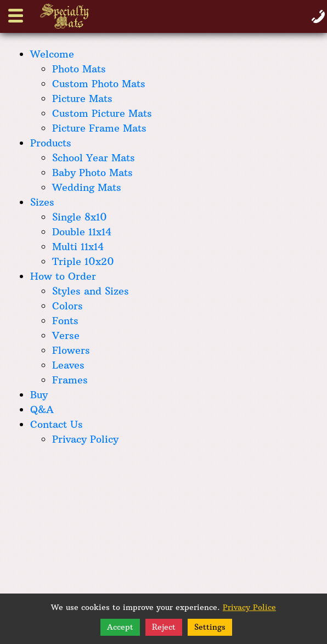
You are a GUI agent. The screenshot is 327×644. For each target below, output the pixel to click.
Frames (70, 380)
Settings (210, 627)
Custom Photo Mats (99, 84)
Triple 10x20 (83, 261)
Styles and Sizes (91, 291)
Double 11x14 (82, 232)
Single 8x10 (80, 217)
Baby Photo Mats (92, 173)
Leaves (68, 365)
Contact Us (57, 424)
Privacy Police (249, 607)
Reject (164, 627)
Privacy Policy (85, 439)
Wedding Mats (87, 187)
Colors (67, 306)
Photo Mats (79, 69)
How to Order (63, 276)
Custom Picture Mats (102, 113)
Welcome (52, 54)
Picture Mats (82, 98)
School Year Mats (94, 158)
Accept (120, 627)
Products (51, 143)
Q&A (42, 409)
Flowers (71, 350)
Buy (39, 395)
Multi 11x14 (78, 247)
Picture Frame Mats (99, 128)
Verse (66, 335)
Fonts (65, 321)
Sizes (42, 202)
